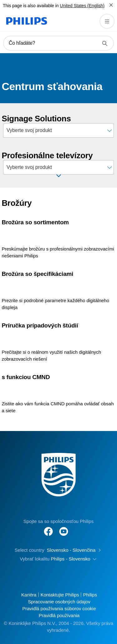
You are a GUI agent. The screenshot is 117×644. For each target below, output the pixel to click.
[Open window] (59, 176)
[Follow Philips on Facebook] (48, 528)
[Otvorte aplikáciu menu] (107, 21)
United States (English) (82, 6)
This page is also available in (31, 6)
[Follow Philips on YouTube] (64, 528)
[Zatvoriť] (111, 5)
